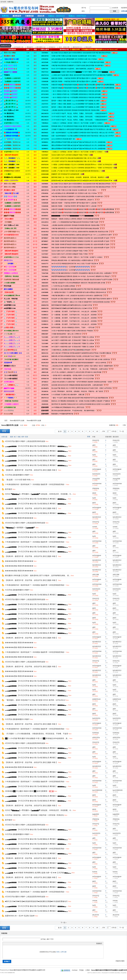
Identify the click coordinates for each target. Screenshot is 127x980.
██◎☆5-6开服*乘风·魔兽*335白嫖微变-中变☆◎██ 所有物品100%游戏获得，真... (37, 738)
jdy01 (94, 503)
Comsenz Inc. (11, 973)
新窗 (89, 437)
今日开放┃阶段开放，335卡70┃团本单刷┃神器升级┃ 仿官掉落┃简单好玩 (34, 815)
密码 (83, 11)
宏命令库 (41, 16)
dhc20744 (96, 915)
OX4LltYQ (96, 440)
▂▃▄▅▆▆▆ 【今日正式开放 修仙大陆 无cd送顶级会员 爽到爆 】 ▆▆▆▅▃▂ (36, 446)
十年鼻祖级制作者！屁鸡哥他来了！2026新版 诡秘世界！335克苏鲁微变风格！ (35, 484)
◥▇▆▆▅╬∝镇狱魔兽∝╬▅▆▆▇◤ (20, 528)
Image (10, 944)
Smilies (22, 944)
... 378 (103, 431)
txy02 (94, 498)
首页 (6, 421)
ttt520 (94, 493)
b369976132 (96, 699)
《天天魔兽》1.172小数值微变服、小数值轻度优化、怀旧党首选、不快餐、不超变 (37, 734)
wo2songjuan (97, 469)
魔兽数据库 (17, 16)
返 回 (60, 431)
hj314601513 (97, 517)
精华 (23, 437)
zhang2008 (96, 479)
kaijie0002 (96, 814)
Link (13, 944)
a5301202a (96, 738)
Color (7, 944)
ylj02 (94, 460)
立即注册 (124, 11)
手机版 (81, 970)
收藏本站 (10, 2)
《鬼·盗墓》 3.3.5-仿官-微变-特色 (18, 480)
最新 (12, 437)
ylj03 (94, 445)
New (47, 441)
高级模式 (99, 944)
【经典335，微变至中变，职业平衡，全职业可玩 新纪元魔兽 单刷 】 (31, 470)
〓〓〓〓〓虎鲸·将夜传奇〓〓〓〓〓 (19, 518)
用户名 (84, 8)
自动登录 (114, 8)
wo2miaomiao (97, 484)
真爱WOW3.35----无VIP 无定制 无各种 (20, 916)
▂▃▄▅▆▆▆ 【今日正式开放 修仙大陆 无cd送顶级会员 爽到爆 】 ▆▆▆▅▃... (36, 456)
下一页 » (63, 923)
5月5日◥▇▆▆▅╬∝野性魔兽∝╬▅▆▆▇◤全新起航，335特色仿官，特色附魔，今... (39, 494)
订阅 (124, 425)
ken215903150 (97, 790)
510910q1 (96, 733)
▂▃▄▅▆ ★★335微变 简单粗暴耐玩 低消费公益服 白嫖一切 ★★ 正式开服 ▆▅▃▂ (38, 873)
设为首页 (3, 2)
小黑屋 (87, 970)
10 (97, 431)
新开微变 (9, 489)
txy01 (94, 455)
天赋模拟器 (29, 16)
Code (19, 944)
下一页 (122, 431)
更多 (27, 437)
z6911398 (96, 575)
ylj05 (94, 450)
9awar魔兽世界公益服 (17, 421)
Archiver (75, 970)
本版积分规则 (120, 961)
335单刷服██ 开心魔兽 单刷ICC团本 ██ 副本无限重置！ (27, 791)
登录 (58, 952)
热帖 (19, 437)
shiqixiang (96, 488)
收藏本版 (114, 425)
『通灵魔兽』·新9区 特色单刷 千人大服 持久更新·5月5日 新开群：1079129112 (35, 700)
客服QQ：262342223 (56, 16)
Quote (16, 944)
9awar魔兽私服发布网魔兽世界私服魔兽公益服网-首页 (1, 421)
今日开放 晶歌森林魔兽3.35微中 (17, 475)
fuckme (95, 872)
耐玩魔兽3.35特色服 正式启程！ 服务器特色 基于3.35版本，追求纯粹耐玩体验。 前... (38, 575)
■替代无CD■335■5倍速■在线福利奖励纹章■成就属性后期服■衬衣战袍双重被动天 (36, 901)
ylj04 (94, 464)
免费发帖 (5, 16)
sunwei (95, 527)
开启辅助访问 (126, 2)
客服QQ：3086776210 (77, 16)
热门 (15, 437)
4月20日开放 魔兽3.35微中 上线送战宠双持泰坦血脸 (25, 441)
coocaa (95, 900)
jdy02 (94, 512)
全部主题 (4, 437)
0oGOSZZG (96, 474)
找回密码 (124, 8)
